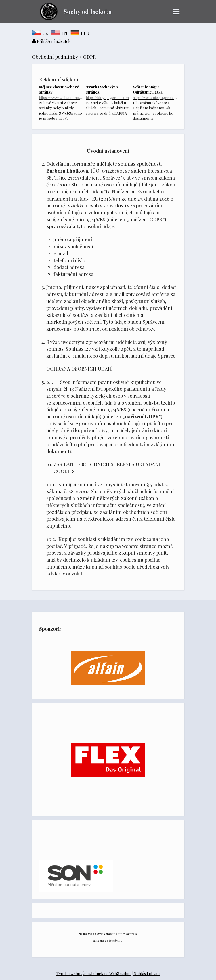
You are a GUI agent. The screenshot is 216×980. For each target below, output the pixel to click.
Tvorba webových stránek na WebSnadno (93, 974)
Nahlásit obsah (147, 974)
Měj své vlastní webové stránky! (61, 92)
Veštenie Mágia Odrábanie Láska (155, 92)
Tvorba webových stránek (108, 92)
